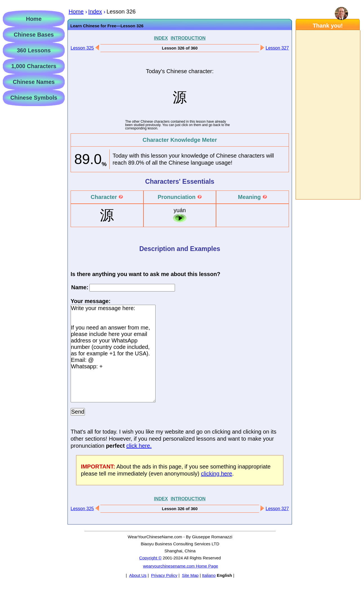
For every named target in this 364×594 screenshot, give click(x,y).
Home (34, 19)
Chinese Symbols (34, 98)
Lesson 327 (277, 48)
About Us (138, 575)
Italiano (209, 575)
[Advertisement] (328, 115)
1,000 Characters (34, 66)
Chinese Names (34, 82)
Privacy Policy (164, 575)
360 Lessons (34, 50)
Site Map (190, 575)
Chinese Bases (34, 35)
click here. (139, 446)
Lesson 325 (82, 48)
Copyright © (150, 558)
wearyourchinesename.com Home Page (181, 566)
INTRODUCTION (188, 38)
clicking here (216, 474)
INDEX (161, 38)
